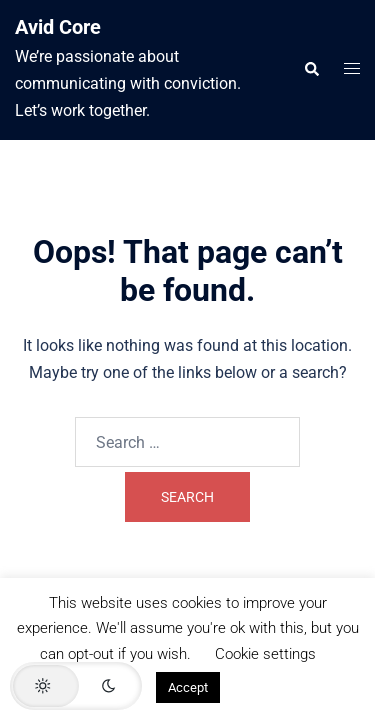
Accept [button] (188, 687)
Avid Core (58, 27)
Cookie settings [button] (265, 654)
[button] (311, 70)
